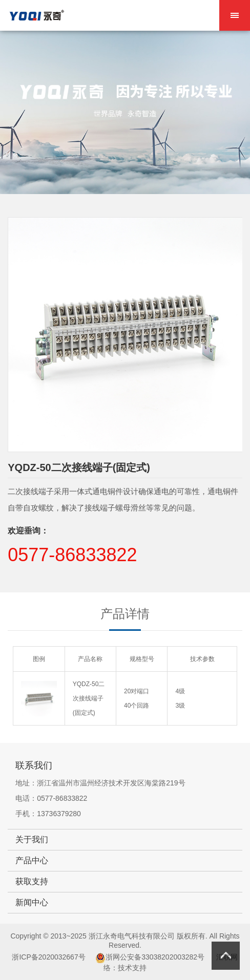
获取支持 (32, 881)
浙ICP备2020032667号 (48, 957)
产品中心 (32, 860)
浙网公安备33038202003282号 (155, 957)
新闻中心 (32, 902)
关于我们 (32, 839)
